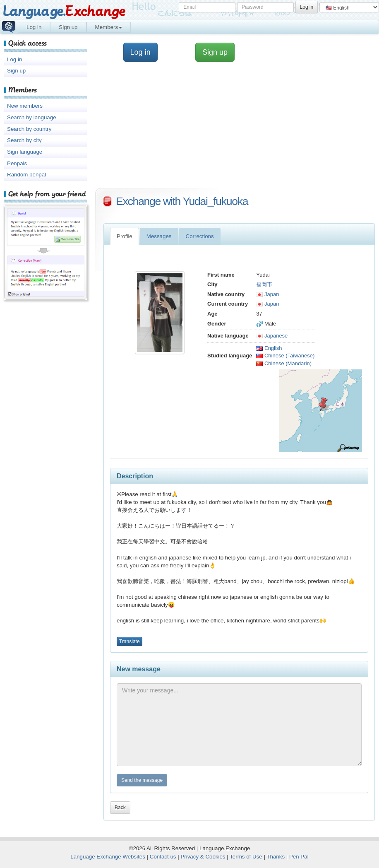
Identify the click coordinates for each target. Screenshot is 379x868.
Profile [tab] (125, 236)
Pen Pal (299, 857)
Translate (130, 641)
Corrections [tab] (200, 236)
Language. (64, 11)
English (269, 348)
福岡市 (264, 284)
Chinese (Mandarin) (284, 363)
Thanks (276, 857)
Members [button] (109, 27)
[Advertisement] (237, 128)
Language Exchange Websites (108, 857)
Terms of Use (246, 857)
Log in (34, 27)
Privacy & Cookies (203, 857)
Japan (267, 294)
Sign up (68, 27)
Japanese (272, 336)
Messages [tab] (159, 236)
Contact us (163, 857)
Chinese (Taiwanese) (285, 356)
